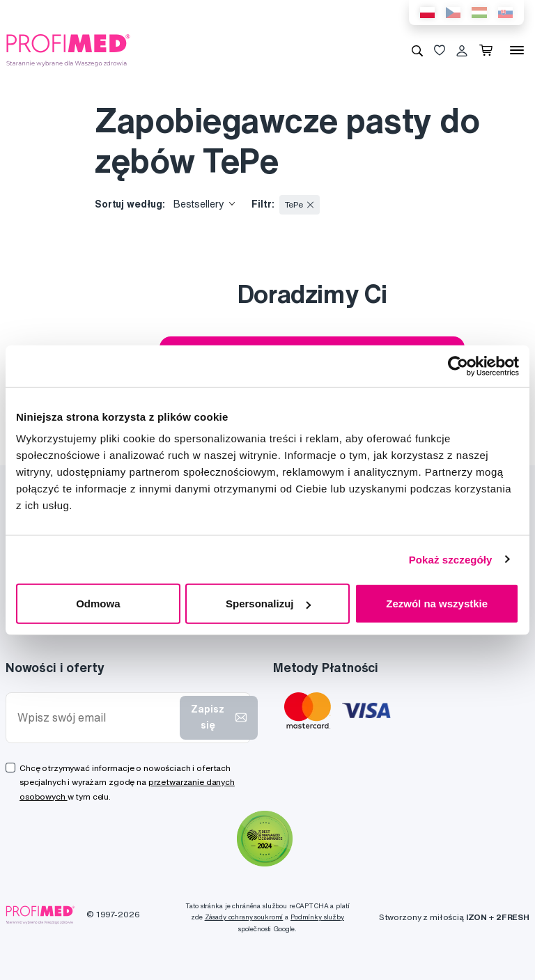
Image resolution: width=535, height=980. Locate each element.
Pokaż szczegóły (451, 559)
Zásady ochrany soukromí (244, 917)
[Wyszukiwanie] (417, 50)
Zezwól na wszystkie (437, 604)
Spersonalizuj (268, 604)
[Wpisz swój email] (96, 718)
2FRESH (513, 917)
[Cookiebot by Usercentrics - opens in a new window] (458, 366)
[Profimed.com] (68, 49)
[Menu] (517, 50)
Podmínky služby (317, 917)
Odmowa (98, 604)
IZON (476, 917)
